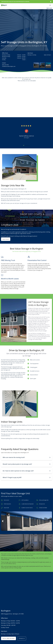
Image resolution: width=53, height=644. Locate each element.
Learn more (6, 239)
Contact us (22, 638)
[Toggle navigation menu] (51, 5)
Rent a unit (49, 8)
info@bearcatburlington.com (9, 66)
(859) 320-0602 (5, 65)
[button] (36, 65)
